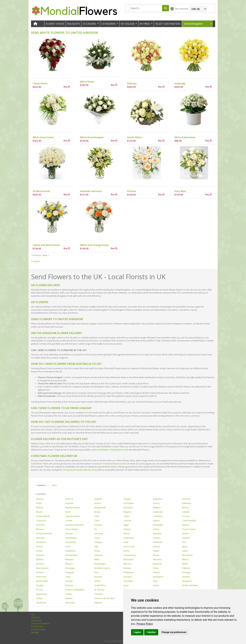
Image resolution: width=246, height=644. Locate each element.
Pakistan (186, 568)
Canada (186, 512)
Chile (97, 516)
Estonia (186, 525)
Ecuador (98, 525)
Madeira (40, 559)
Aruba (39, 503)
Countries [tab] (41, 485)
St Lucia (39, 590)
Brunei (97, 512)
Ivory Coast (129, 546)
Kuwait (156, 551)
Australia (69, 503)
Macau (156, 555)
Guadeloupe (71, 538)
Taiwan (69, 594)
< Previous (36, 255)
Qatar (68, 577)
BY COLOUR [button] (128, 24)
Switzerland (41, 594)
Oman (156, 568)
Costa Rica (41, 521)
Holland (186, 538)
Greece (186, 534)
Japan (185, 546)
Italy (96, 546)
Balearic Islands (73, 508)
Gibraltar (157, 534)
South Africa (100, 585)
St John (156, 585)
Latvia (185, 551)
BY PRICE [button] (145, 24)
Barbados (128, 508)
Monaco (69, 564)
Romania (128, 577)
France (156, 529)
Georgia (69, 534)
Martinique (129, 559)
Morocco (128, 564)
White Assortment (43, 137)
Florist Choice (55, 24)
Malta (97, 559)
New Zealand (42, 568)
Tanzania (99, 594)
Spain (126, 585)
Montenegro (100, 564)
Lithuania (99, 555)
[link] (145, 624)
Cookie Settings (38, 629)
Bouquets (74, 24)
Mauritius (157, 559)
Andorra (69, 499)
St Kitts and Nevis (190, 585)
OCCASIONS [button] (90, 24)
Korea (126, 551)
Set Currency (181, 9)
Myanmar (157, 564)
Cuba (97, 521)
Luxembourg (130, 555)
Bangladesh (100, 508)
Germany (99, 534)
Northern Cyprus (102, 568)
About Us (35, 617)
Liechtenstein (71, 555)
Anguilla (98, 499)
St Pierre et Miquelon (75, 590)
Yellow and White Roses (46, 245)
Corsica (186, 516)
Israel (68, 546)
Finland (127, 529)
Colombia (158, 516)
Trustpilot (36, 261)
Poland (156, 572)
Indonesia (158, 542)
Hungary (98, 542)
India (126, 542)
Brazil (68, 512)
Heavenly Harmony (91, 191)
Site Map (35, 632)
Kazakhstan (70, 551)
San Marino (158, 577)
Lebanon (40, 555)
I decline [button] (151, 632)
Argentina (158, 499)
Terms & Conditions (40, 623)
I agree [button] (137, 632)
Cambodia (158, 512)
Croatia (69, 521)
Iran (184, 542)
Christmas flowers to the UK (116, 464)
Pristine (132, 191)
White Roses (87, 82)
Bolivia (185, 508)
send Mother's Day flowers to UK (112, 450)
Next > (46, 255)
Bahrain (40, 508)
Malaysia (69, 559)
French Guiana (189, 529)
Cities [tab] (54, 485)
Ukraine (69, 598)
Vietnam (98, 603)
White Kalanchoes (185, 137)
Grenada (40, 538)
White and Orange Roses (94, 245)
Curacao (128, 521)
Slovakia (40, 585)
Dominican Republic (75, 525)
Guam (97, 538)
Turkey (39, 598)
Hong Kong (70, 542)
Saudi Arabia (42, 581)
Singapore (187, 581)
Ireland (39, 546)
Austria (98, 503)
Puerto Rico (41, 577)
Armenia (186, 499)
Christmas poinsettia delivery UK (79, 470)
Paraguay (70, 572)
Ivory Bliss (180, 191)
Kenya (97, 551)
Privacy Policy (145, 624)
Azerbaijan (129, 503)
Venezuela (70, 603)
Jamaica (157, 546)
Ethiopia (40, 529)
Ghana (127, 534)
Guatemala (129, 538)
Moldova (40, 564)
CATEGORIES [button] (109, 24)
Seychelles (128, 581)
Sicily (155, 581)
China (126, 516)
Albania (40, 499)
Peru (97, 572)
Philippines (129, 572)
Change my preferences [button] (174, 632)
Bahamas (187, 503)
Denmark (40, 525)
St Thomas (99, 590)
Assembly (180, 83)
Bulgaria (127, 512)
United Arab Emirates (104, 598)
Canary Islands (43, 516)
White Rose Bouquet (92, 137)
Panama (40, 572)
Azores (156, 503)
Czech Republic (189, 521)
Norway (127, 568)
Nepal (185, 564)
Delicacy (132, 83)
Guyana (157, 538)
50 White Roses (41, 191)
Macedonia (187, 555)
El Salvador (158, 525)
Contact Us (36, 620)
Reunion (98, 577)
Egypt (126, 525)
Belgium (157, 508)
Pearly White (135, 137)
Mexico (185, 559)
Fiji (96, 529)
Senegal (69, 581)
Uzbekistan (41, 603)
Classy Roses (40, 83)
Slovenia (69, 585)
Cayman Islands (73, 516)
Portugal (186, 572)
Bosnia (39, 512)
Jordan (39, 551)
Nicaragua (70, 568)
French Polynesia (44, 534)
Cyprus (156, 521)
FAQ (33, 614)
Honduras (41, 542)
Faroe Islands (71, 529)
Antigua (127, 499)
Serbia (97, 581)
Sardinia (186, 577)
